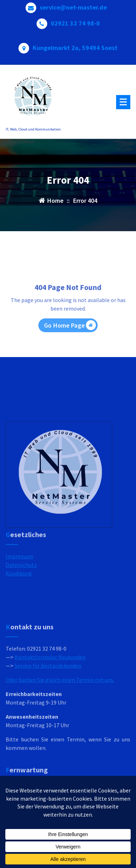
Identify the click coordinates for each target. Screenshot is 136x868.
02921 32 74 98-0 (75, 21)
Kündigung (19, 588)
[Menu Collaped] (123, 102)
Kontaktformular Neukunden (50, 695)
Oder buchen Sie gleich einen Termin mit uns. (60, 718)
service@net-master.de (73, 5)
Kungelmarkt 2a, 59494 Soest (75, 45)
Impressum (20, 571)
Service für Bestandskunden (48, 704)
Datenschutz (21, 580)
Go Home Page (70, 339)
